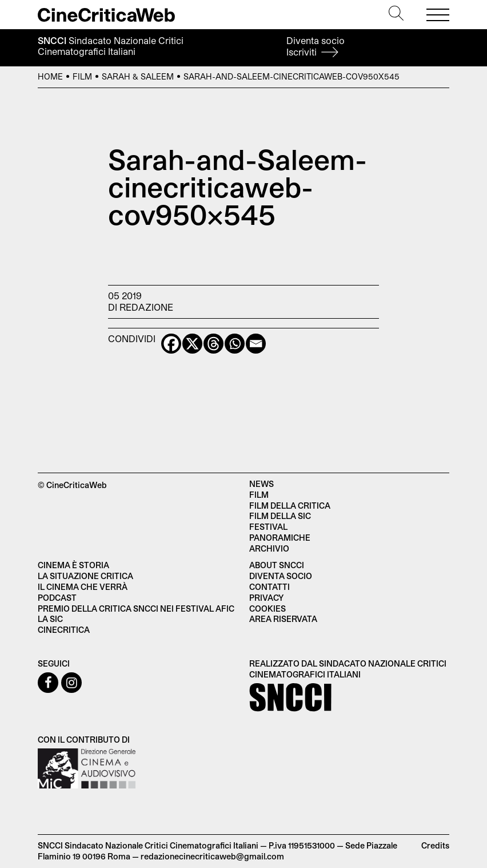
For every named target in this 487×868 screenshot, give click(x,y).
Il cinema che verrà (83, 587)
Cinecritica (64, 630)
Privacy (266, 598)
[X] (192, 344)
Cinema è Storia (73, 565)
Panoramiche (280, 538)
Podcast (57, 598)
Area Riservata (283, 619)
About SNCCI (277, 565)
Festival (268, 527)
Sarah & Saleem (138, 76)
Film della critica (290, 506)
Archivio (269, 548)
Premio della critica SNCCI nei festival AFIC (136, 609)
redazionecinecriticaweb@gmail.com (212, 856)
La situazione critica (85, 576)
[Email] (256, 344)
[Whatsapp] (235, 344)
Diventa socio (316, 46)
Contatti (270, 587)
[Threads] (213, 344)
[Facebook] (171, 344)
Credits (435, 845)
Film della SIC (280, 516)
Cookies (268, 609)
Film (82, 76)
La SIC (50, 619)
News (262, 484)
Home (50, 76)
